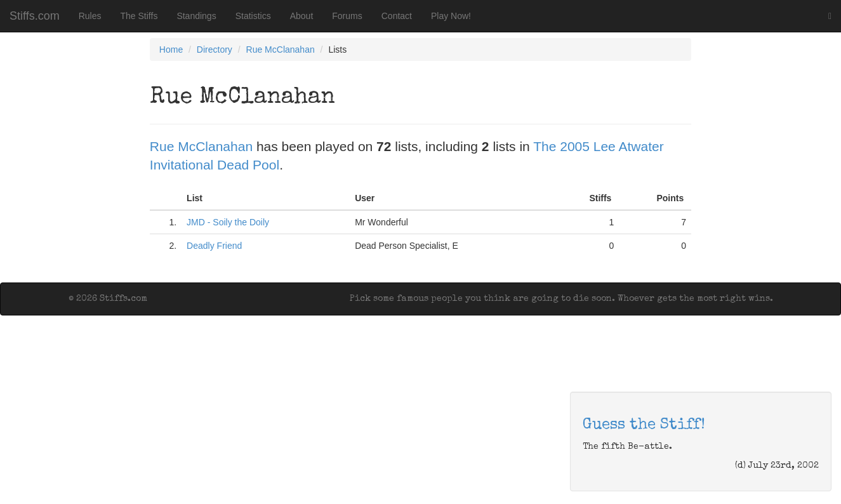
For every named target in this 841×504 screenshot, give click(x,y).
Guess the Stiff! (644, 425)
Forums (347, 16)
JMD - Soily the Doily (228, 222)
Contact (397, 16)
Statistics (253, 16)
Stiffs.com (35, 16)
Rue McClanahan (281, 50)
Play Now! (451, 16)
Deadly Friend (214, 246)
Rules (90, 16)
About (302, 16)
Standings (196, 16)
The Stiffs (139, 16)
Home (171, 50)
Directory (215, 50)
